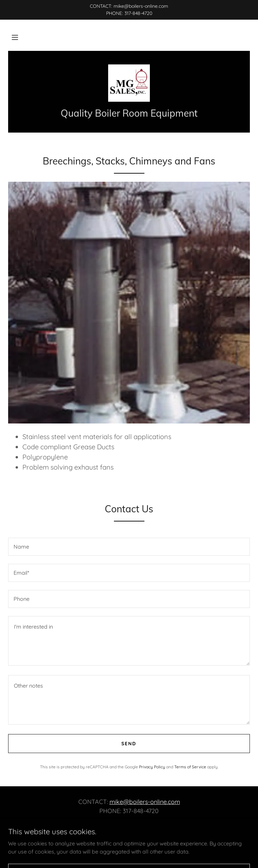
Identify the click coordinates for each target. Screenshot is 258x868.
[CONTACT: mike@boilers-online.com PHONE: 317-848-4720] (129, 10)
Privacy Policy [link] (152, 767)
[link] (129, 83)
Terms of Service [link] (190, 767)
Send (129, 744)
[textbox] (129, 547)
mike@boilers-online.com (145, 802)
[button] (15, 37)
